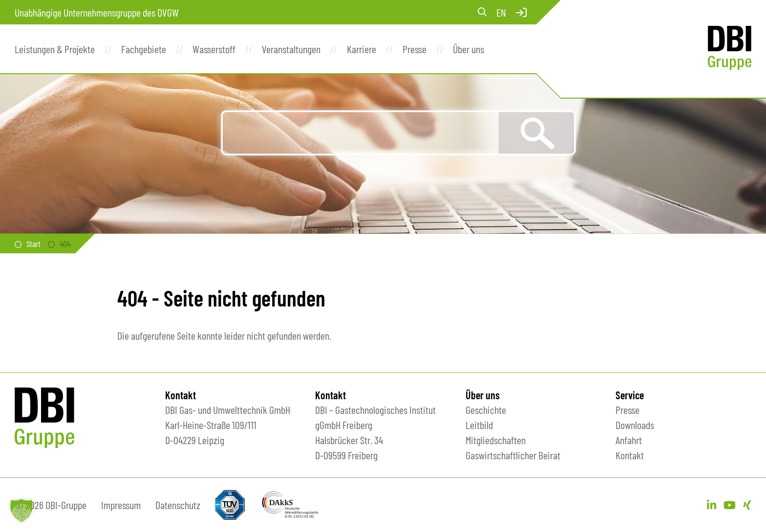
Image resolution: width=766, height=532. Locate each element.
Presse (628, 409)
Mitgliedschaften (496, 440)
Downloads (635, 425)
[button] (21, 511)
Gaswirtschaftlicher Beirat (513, 455)
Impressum (121, 505)
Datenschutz (178, 505)
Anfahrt (629, 440)
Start (33, 244)
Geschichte (486, 409)
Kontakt (630, 455)
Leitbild (479, 425)
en (501, 12)
